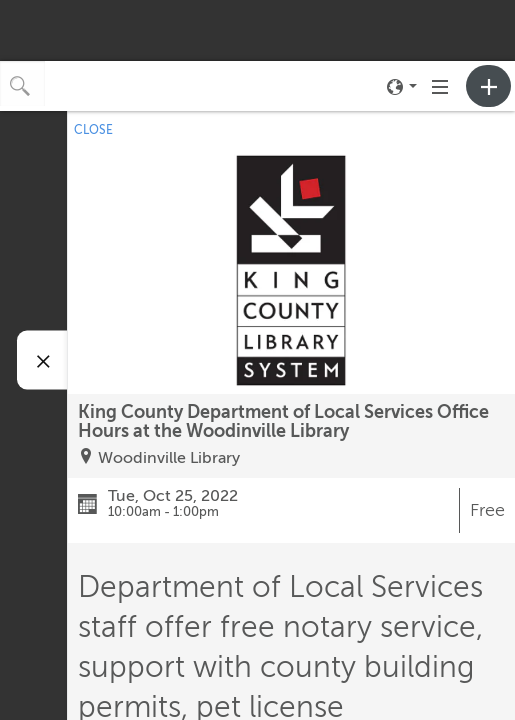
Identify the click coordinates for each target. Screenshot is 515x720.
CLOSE (93, 130)
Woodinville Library (169, 458)
